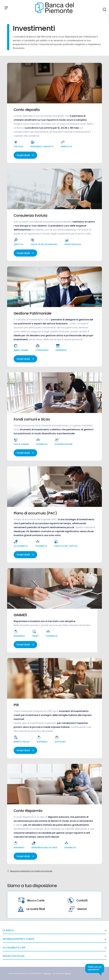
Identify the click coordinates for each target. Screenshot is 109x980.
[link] (47, 973)
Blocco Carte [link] (31, 900)
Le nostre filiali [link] (31, 909)
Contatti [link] (78, 900)
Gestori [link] (78, 909)
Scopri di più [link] (25, 155)
